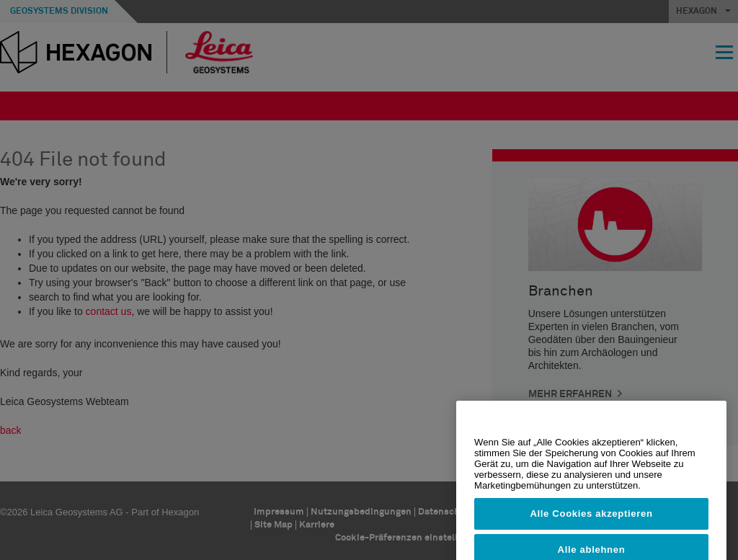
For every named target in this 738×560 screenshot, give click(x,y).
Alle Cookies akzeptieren (591, 526)
